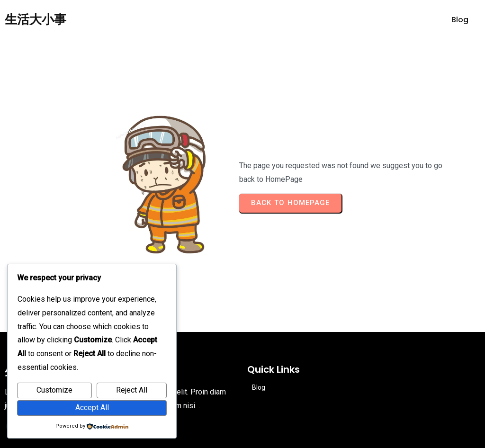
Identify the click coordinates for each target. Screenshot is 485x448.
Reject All (132, 390)
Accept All (92, 408)
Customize (54, 390)
